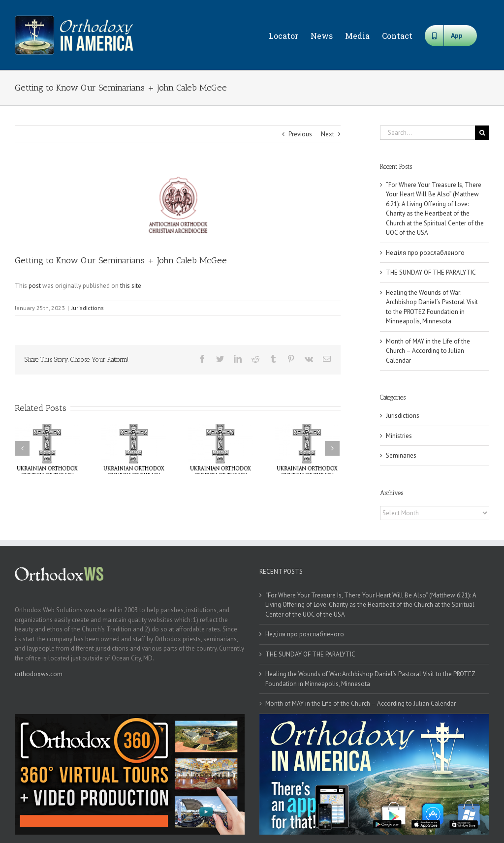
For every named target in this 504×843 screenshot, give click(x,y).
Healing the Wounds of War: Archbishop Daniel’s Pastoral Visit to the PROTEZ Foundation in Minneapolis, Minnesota (370, 679)
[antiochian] (178, 206)
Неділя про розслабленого (425, 253)
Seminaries (401, 455)
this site (131, 286)
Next (328, 134)
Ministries (399, 436)
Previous (300, 134)
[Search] (482, 133)
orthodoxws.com (39, 674)
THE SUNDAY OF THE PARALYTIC (431, 272)
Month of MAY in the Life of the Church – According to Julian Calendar (428, 351)
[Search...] (427, 133)
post (35, 286)
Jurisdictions (88, 308)
